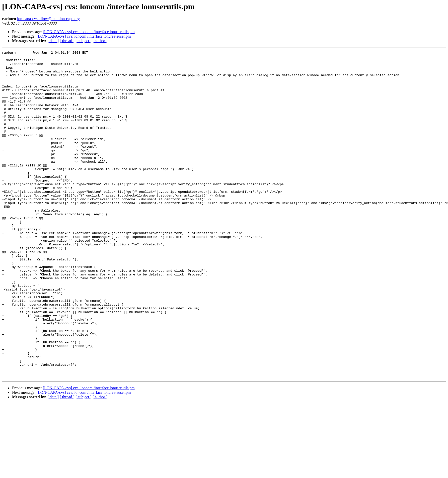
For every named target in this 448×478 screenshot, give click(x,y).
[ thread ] (67, 41)
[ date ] (53, 41)
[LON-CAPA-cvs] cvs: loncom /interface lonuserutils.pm (89, 32)
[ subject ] (84, 41)
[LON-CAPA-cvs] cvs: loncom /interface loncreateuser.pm (84, 36)
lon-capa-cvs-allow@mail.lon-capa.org (48, 19)
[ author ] (100, 41)
